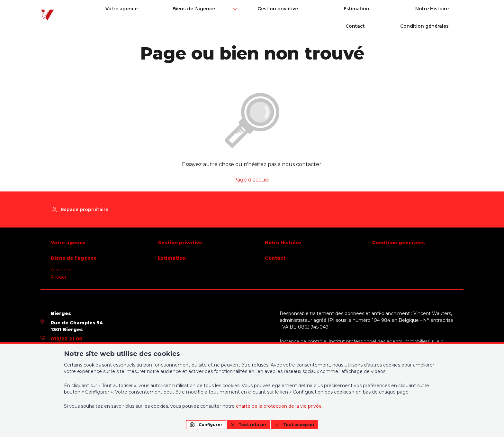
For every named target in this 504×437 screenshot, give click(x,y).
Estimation (292, 14)
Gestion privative (233, 14)
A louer (59, 277)
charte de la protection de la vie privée (279, 406)
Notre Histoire (348, 14)
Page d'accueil (252, 180)
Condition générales (439, 14)
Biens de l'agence (169, 14)
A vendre (61, 270)
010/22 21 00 (67, 339)
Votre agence (117, 14)
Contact (390, 14)
